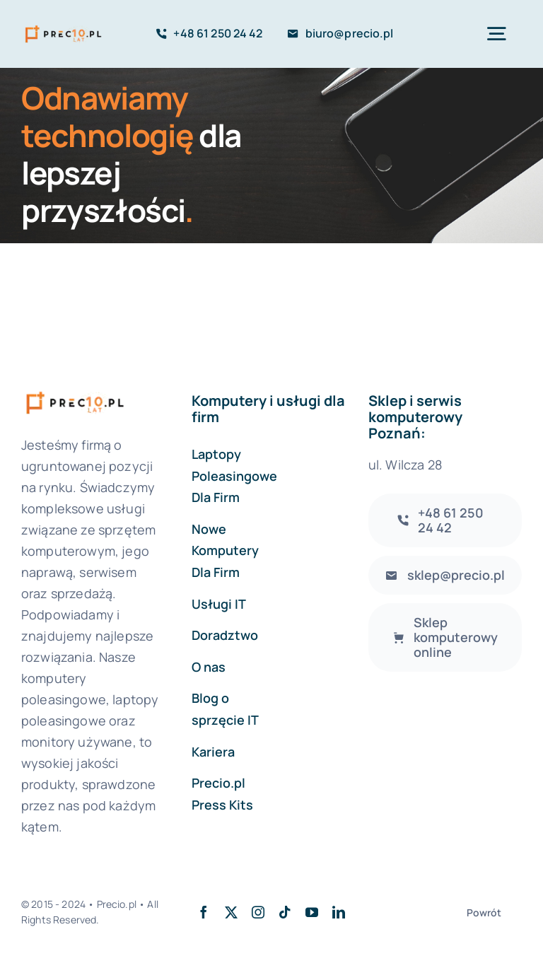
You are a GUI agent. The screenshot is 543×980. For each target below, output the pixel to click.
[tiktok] (285, 912)
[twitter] (231, 912)
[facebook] (204, 912)
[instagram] (258, 912)
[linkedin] (339, 912)
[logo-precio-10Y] (63, 27)
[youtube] (312, 912)
